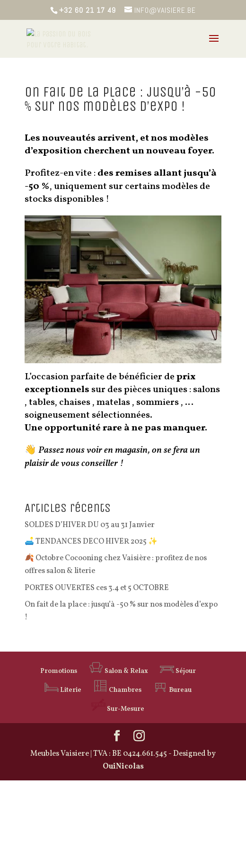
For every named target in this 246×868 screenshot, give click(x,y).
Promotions (59, 671)
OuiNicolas (123, 767)
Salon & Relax (119, 671)
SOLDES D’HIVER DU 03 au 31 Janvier (90, 525)
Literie (63, 690)
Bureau (172, 690)
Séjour (178, 671)
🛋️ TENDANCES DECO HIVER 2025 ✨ (91, 542)
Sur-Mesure (118, 709)
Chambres (117, 690)
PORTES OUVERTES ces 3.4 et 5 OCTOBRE (97, 588)
